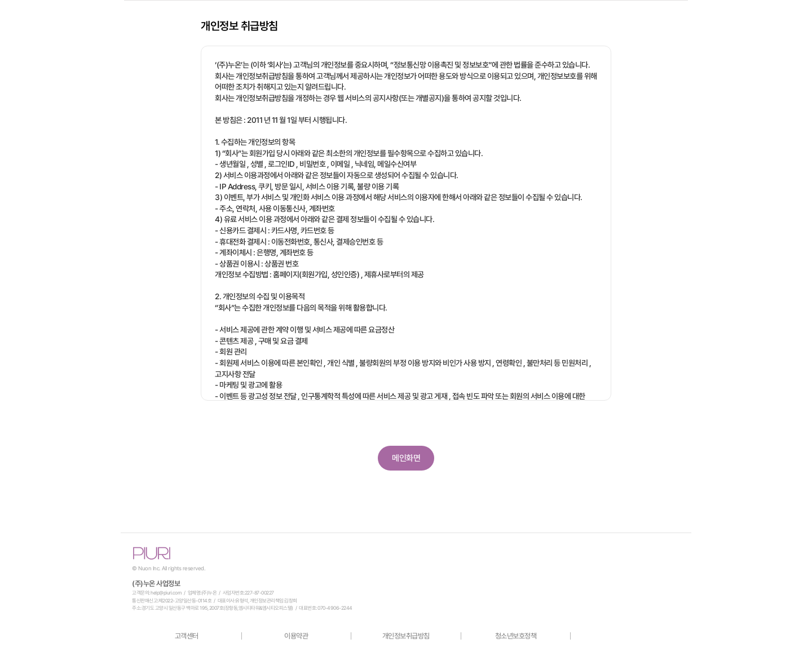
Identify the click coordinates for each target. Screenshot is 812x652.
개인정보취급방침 (406, 636)
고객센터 (187, 636)
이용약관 (296, 636)
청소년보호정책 (516, 636)
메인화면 (406, 458)
